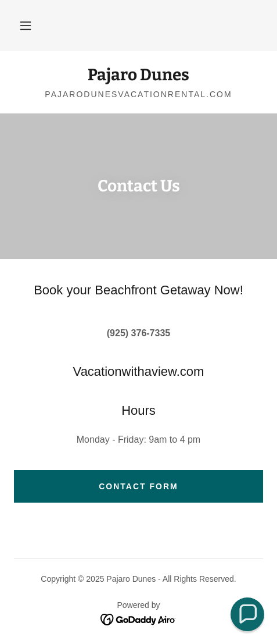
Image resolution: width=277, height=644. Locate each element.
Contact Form (138, 486)
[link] (138, 75)
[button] (26, 26)
